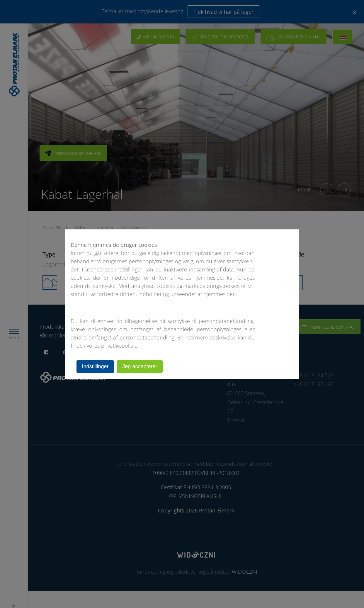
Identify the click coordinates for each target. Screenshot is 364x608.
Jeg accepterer (140, 366)
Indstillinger (95, 366)
